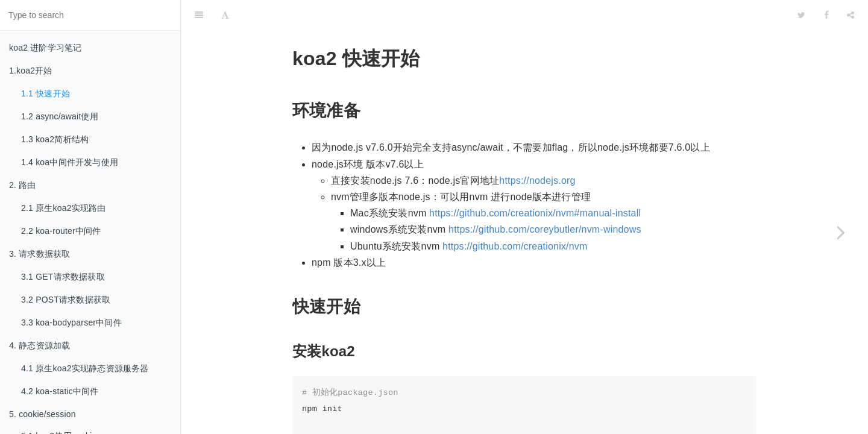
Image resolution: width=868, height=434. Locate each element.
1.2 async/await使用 (60, 116)
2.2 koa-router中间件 (61, 231)
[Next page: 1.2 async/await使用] (841, 232)
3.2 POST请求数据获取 (66, 300)
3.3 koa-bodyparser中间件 (71, 322)
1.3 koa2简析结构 (55, 139)
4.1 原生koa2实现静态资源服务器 (85, 368)
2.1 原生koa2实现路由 (64, 208)
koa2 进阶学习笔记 (45, 48)
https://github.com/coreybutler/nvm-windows (545, 199)
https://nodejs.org (537, 150)
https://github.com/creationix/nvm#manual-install (535, 183)
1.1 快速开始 (46, 93)
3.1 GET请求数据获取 (63, 277)
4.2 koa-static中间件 (60, 391)
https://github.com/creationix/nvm (515, 216)
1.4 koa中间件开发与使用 (70, 162)
